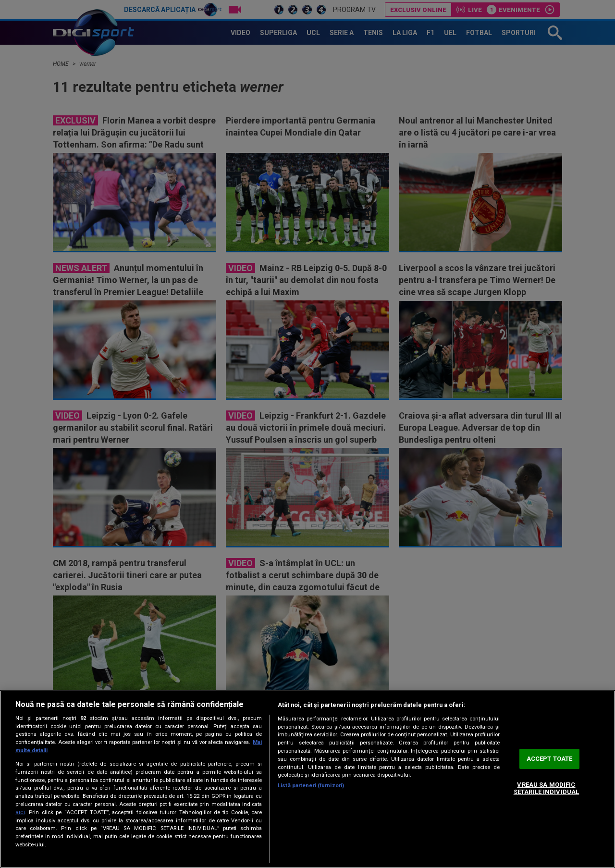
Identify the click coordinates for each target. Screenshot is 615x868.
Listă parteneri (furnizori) (311, 786)
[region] (307, 779)
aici (20, 812)
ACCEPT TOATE (550, 759)
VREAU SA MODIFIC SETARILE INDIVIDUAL (546, 788)
